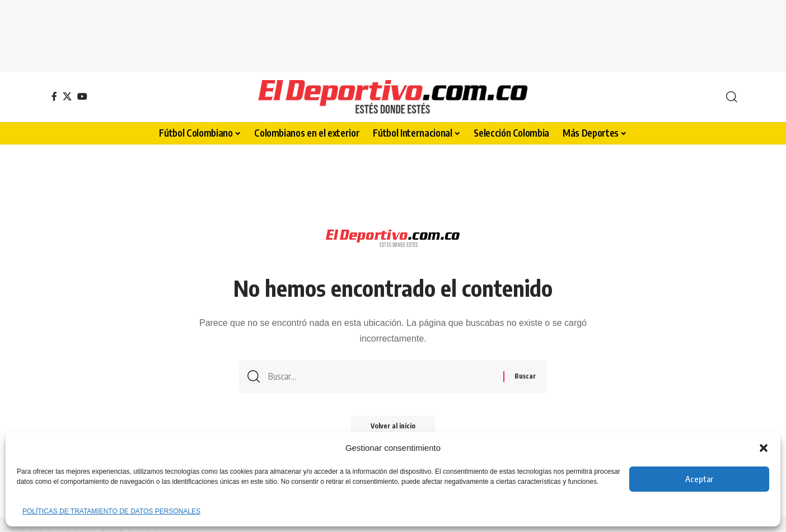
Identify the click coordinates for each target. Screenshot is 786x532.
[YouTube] (82, 96)
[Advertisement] (393, 34)
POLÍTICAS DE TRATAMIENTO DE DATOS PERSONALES (111, 511)
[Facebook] (54, 96)
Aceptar (699, 479)
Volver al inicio (393, 428)
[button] (764, 448)
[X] (67, 96)
